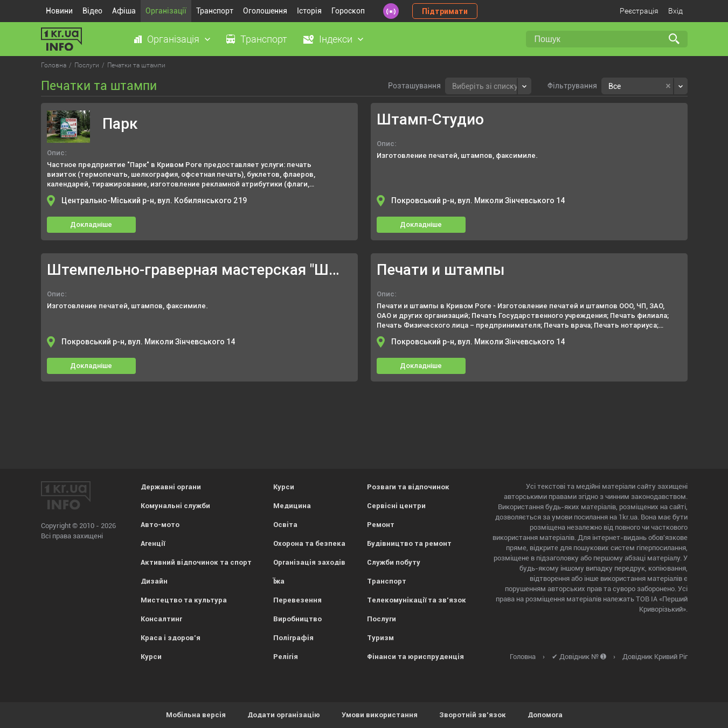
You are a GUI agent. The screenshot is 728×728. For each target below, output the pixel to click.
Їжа (279, 581)
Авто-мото (160, 525)
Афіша (124, 11)
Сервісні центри (396, 506)
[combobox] (488, 86)
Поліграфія (293, 638)
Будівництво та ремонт (409, 543)
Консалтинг (161, 619)
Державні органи (171, 487)
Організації (166, 11)
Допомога (545, 715)
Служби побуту (394, 562)
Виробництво (297, 619)
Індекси (336, 39)
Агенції (153, 543)
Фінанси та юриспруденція (415, 657)
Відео (92, 11)
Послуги (382, 619)
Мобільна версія (196, 715)
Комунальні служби (175, 506)
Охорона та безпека (309, 543)
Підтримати (445, 11)
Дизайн (154, 581)
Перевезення (297, 600)
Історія (309, 11)
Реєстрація (639, 11)
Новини (59, 11)
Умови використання (380, 715)
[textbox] (485, 85)
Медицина (292, 506)
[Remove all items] (668, 86)
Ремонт (381, 525)
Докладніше (91, 224)
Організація (173, 39)
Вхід (675, 11)
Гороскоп (348, 11)
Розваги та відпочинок (408, 487)
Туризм (380, 638)
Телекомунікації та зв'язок (417, 600)
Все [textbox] (615, 86)
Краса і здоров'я (171, 638)
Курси (151, 657)
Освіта (285, 525)
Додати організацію (284, 715)
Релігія (286, 657)
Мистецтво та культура (184, 600)
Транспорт (215, 11)
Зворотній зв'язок (473, 715)
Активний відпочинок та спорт (196, 562)
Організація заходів (309, 562)
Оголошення (265, 11)
